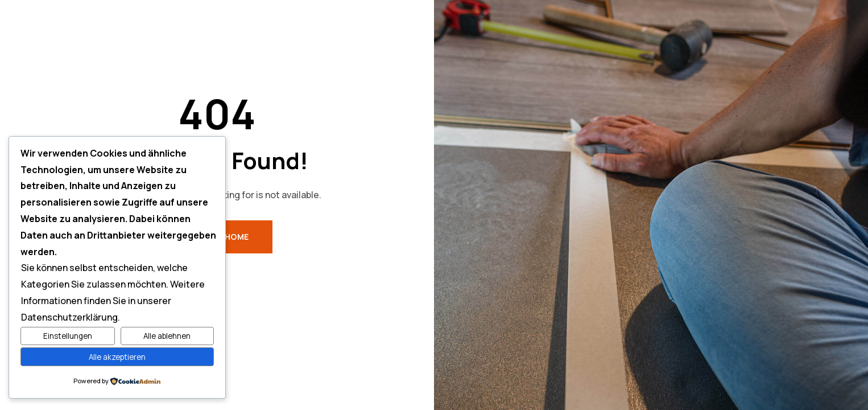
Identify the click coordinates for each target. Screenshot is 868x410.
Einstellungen (68, 336)
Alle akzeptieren (117, 357)
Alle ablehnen (167, 336)
